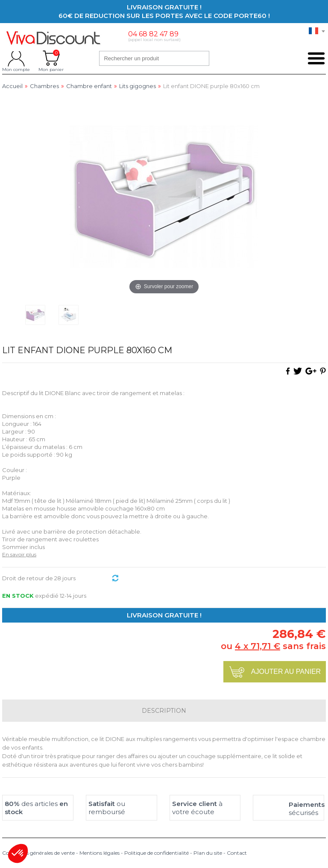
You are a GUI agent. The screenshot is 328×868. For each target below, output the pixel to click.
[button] (18, 853)
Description (164, 711)
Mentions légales (100, 853)
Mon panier (51, 58)
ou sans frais (273, 646)
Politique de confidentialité (157, 853)
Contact (237, 853)
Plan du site (208, 853)
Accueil (12, 86)
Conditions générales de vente (38, 853)
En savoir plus (19, 554)
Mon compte (16, 58)
